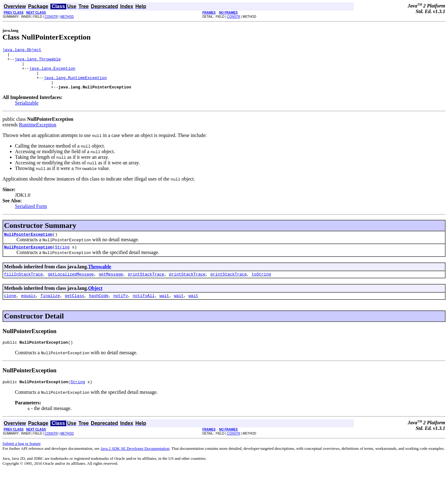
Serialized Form (31, 215)
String (62, 257)
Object (95, 299)
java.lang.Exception (52, 73)
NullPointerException (28, 243)
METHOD (67, 17)
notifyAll (144, 308)
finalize (50, 308)
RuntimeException (38, 133)
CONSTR (51, 17)
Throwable (100, 277)
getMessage (111, 285)
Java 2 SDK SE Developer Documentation (135, 462)
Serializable (27, 111)
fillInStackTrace (23, 285)
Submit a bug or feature (22, 457)
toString (261, 285)
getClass (74, 308)
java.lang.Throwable (38, 62)
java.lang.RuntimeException (75, 84)
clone (10, 308)
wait (164, 308)
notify (121, 308)
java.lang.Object (22, 50)
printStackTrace (146, 285)
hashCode (99, 308)
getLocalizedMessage (71, 285)
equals (28, 308)
